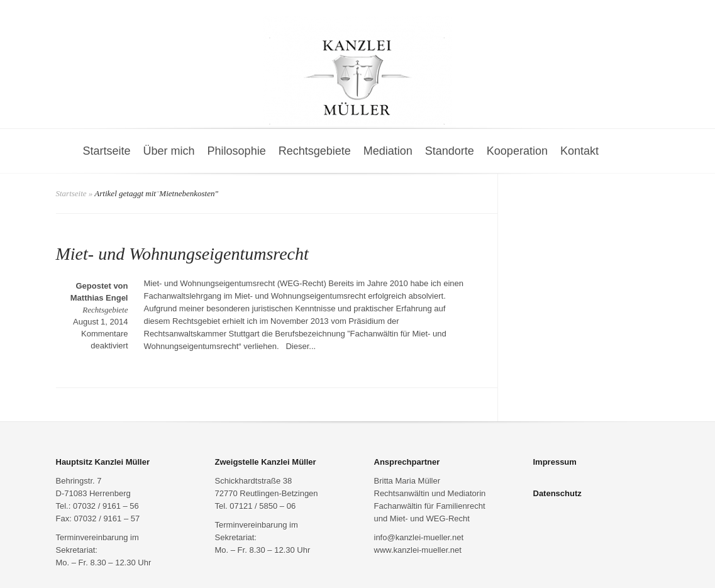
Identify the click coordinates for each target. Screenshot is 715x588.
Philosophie (237, 151)
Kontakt (579, 151)
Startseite (107, 151)
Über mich (169, 151)
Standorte (450, 151)
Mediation (388, 151)
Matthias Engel (99, 298)
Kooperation (517, 151)
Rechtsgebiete (315, 151)
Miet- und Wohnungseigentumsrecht (182, 254)
